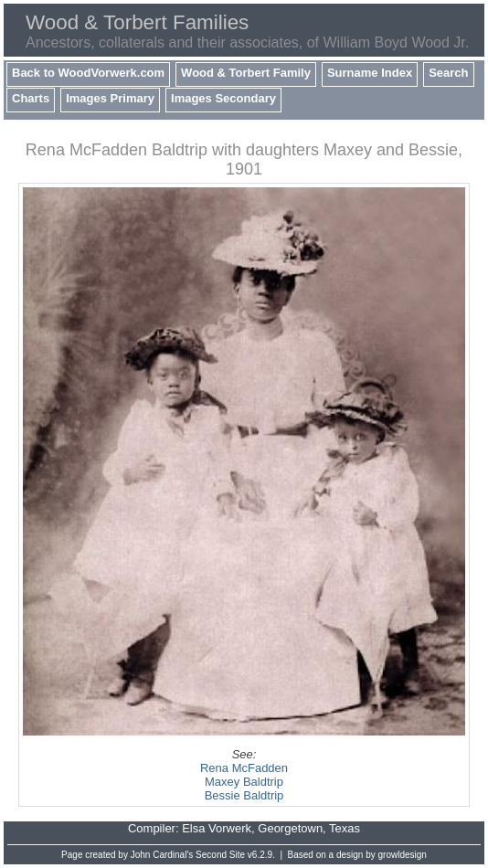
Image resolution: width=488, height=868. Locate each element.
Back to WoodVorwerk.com (88, 73)
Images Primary (110, 98)
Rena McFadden (244, 768)
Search (448, 73)
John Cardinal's (162, 855)
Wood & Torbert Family (246, 73)
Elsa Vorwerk (217, 828)
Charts (31, 98)
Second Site (220, 855)
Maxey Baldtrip (244, 782)
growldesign (403, 855)
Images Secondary (223, 98)
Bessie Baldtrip (244, 795)
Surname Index (370, 73)
